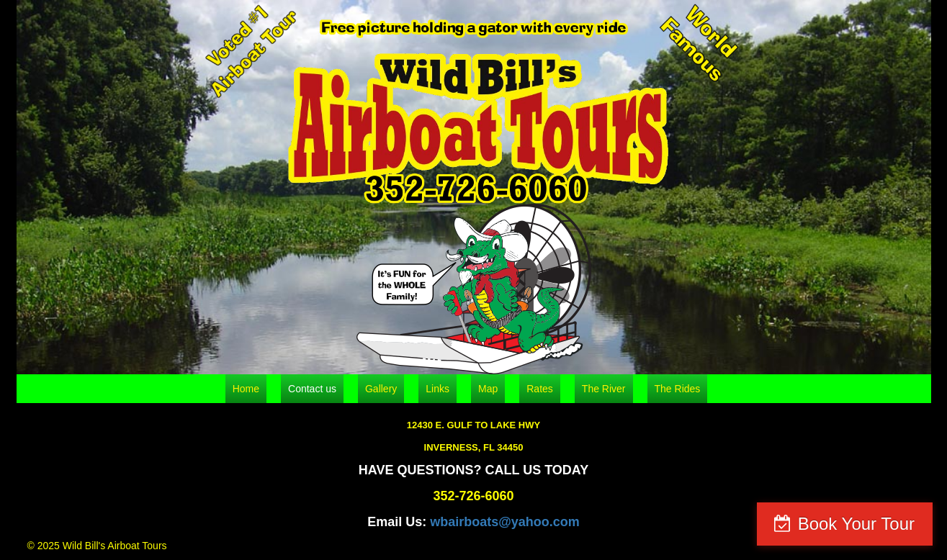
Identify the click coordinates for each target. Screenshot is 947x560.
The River (604, 389)
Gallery (381, 389)
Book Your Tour (856, 524)
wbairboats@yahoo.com (505, 522)
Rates (540, 389)
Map (488, 389)
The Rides (678, 389)
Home (246, 389)
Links (437, 389)
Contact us (312, 389)
